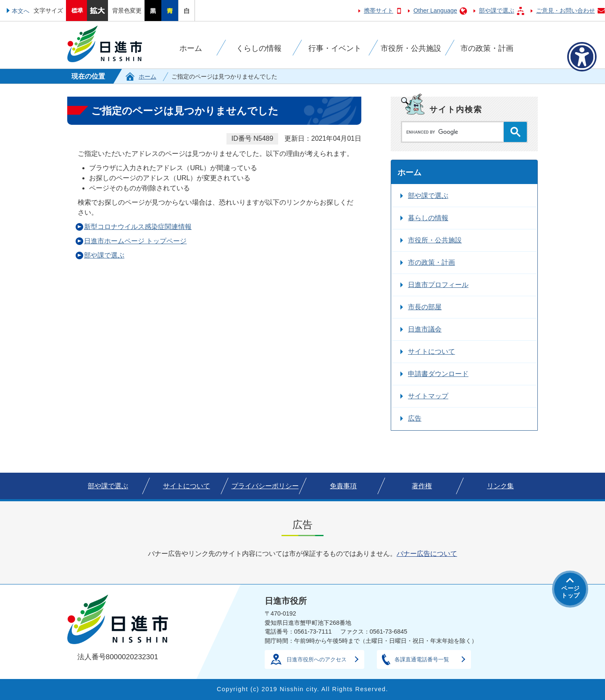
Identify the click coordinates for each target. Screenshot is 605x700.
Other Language (435, 11)
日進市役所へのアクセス (317, 659)
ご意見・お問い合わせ (566, 11)
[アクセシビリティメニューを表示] (582, 57)
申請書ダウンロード (438, 374)
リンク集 (500, 486)
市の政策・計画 (431, 262)
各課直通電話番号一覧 (422, 659)
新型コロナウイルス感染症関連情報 (138, 227)
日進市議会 (425, 329)
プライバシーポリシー (265, 486)
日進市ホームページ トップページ (135, 241)
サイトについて (431, 351)
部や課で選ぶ (497, 11)
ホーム (147, 76)
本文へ (21, 11)
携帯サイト (379, 11)
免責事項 (343, 486)
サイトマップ (428, 396)
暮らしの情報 (428, 218)
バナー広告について (427, 554)
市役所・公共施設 (435, 240)
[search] (455, 132)
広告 (415, 418)
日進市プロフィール (438, 285)
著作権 (422, 486)
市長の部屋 (425, 307)
